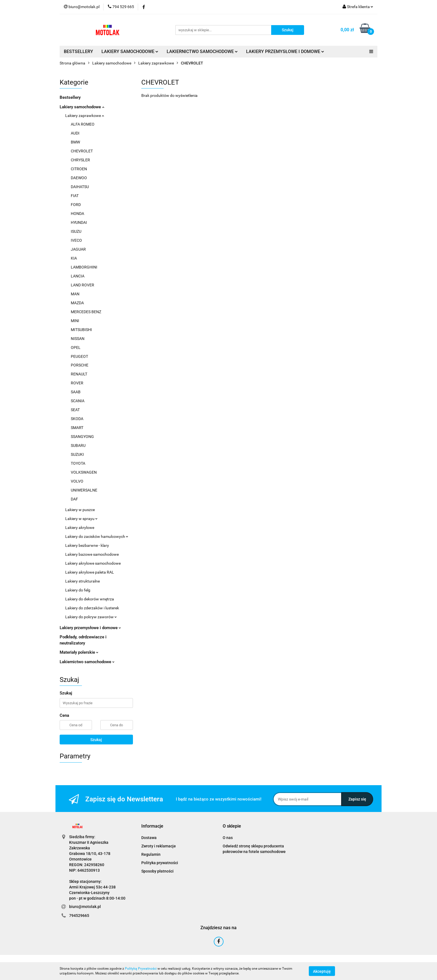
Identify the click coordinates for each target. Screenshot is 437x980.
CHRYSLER (80, 160)
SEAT (75, 410)
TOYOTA (78, 463)
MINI (75, 321)
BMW (75, 142)
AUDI (75, 133)
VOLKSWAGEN (84, 472)
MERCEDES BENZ (86, 312)
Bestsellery (70, 97)
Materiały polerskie (79, 652)
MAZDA (77, 303)
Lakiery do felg (78, 590)
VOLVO (77, 481)
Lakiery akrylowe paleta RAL (90, 572)
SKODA (77, 419)
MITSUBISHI (81, 330)
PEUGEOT (79, 356)
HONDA (77, 214)
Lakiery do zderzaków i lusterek (92, 608)
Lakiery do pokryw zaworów (91, 617)
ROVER (77, 383)
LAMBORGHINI (84, 267)
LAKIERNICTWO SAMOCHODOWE (202, 51)
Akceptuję (322, 971)
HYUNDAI (79, 222)
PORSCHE (80, 365)
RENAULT (79, 374)
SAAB (76, 392)
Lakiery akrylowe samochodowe (93, 563)
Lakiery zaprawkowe (85, 116)
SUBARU (78, 445)
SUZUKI (77, 454)
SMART (77, 428)
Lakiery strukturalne (82, 581)
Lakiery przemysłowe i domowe (90, 628)
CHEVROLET (82, 151)
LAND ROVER (82, 285)
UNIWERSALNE (84, 490)
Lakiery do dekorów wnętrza (90, 599)
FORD (76, 205)
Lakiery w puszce (80, 510)
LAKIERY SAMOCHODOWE (130, 51)
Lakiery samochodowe (82, 107)
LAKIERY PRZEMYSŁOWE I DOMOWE (285, 51)
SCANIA (78, 401)
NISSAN (78, 339)
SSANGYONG (82, 437)
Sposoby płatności (157, 871)
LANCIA (78, 276)
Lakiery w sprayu (81, 519)
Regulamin (151, 854)
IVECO (76, 240)
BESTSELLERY (78, 51)
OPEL (76, 348)
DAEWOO (79, 178)
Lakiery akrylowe (80, 528)
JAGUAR (78, 249)
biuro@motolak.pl (85, 907)
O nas (228, 838)
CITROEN (79, 169)
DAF (74, 499)
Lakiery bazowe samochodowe (92, 554)
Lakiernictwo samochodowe (87, 662)
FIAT (75, 196)
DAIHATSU (80, 187)
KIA (74, 258)
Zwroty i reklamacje (159, 846)
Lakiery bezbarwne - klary (87, 545)
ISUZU (76, 231)
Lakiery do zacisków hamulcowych (97, 536)
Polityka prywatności (160, 863)
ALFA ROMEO (83, 124)
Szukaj (96, 740)
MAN (75, 294)
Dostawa (149, 838)
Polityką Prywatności (141, 969)
